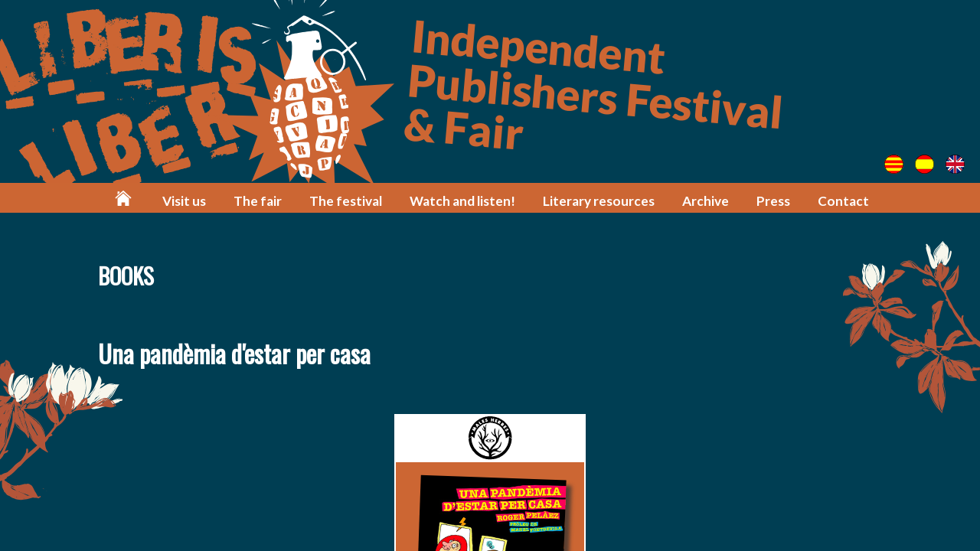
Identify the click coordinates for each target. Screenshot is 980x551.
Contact (843, 201)
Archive (706, 201)
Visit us (184, 201)
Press (773, 201)
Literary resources (599, 201)
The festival (346, 201)
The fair (258, 201)
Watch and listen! (462, 201)
